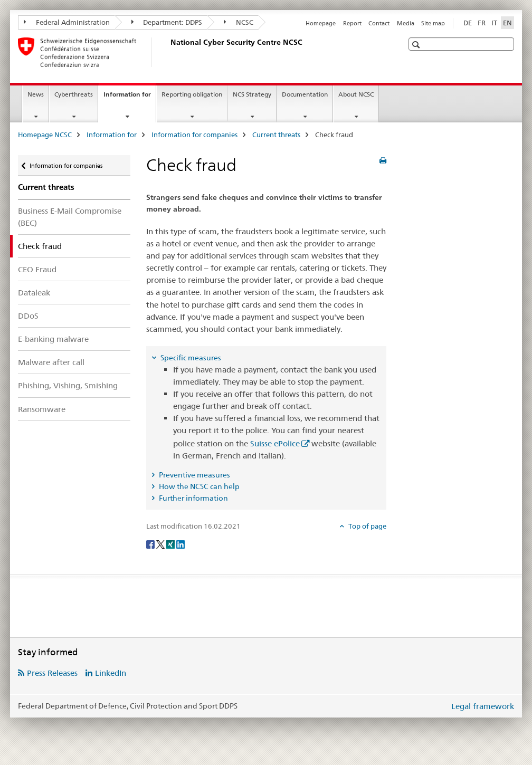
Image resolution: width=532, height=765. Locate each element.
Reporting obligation (192, 94)
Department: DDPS (167, 22)
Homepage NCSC (45, 135)
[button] (417, 45)
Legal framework (483, 706)
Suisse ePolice (275, 443)
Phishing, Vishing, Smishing (68, 385)
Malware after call (51, 362)
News (36, 94)
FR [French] (482, 23)
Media (406, 23)
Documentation (305, 94)
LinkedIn (111, 673)
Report (352, 23)
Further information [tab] (193, 498)
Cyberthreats (74, 94)
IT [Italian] (494, 23)
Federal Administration (67, 22)
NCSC (239, 22)
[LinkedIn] (180, 543)
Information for (130, 98)
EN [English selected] (507, 23)
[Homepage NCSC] (168, 52)
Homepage (321, 23)
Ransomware (42, 409)
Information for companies (194, 135)
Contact (379, 23)
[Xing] (171, 543)
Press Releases (52, 673)
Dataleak (34, 293)
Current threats (276, 135)
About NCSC (356, 94)
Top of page (367, 526)
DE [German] (468, 23)
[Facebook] (151, 543)
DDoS (28, 316)
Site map (433, 23)
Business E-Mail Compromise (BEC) (70, 217)
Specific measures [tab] (190, 358)
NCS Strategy (252, 94)
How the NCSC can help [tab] (198, 486)
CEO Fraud (37, 269)
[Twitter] (161, 543)
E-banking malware (53, 339)
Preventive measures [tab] (194, 475)
